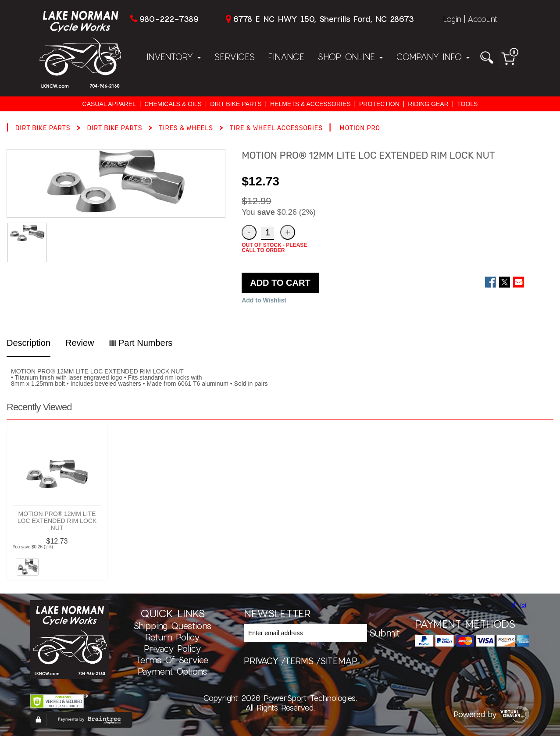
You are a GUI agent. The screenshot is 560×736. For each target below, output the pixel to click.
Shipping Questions (172, 626)
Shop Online (350, 57)
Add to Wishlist (264, 300)
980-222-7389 (169, 19)
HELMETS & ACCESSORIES (310, 104)
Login (452, 19)
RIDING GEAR (428, 104)
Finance (286, 57)
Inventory (174, 57)
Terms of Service (172, 660)
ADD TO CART (280, 283)
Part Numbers (141, 343)
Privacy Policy (172, 648)
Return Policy (172, 637)
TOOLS (467, 104)
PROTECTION (379, 104)
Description (29, 343)
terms (299, 661)
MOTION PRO (360, 128)
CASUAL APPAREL (109, 104)
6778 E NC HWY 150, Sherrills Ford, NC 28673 (323, 19)
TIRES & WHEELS (186, 128)
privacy (261, 661)
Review (80, 343)
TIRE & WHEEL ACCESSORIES (276, 128)
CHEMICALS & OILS (173, 104)
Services (234, 57)
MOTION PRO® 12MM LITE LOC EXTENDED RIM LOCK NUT (57, 521)
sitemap (339, 661)
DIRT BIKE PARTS (236, 104)
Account (482, 19)
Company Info (433, 57)
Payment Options (172, 671)
